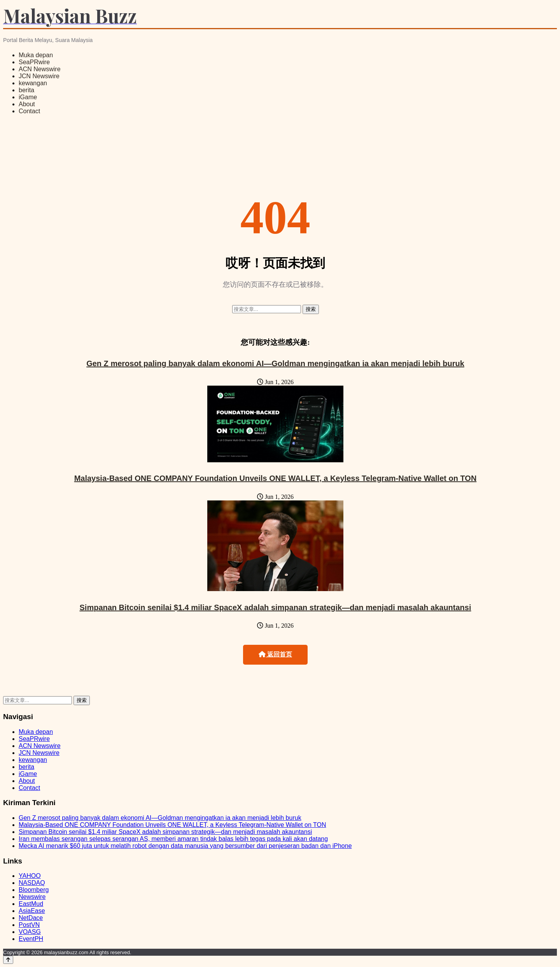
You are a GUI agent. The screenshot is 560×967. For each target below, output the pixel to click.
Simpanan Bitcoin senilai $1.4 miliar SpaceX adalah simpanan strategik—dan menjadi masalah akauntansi (275, 607)
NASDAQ (32, 883)
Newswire (32, 897)
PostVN (29, 925)
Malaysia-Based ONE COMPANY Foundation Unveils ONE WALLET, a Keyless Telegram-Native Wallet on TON (276, 478)
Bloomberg (34, 890)
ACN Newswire (40, 69)
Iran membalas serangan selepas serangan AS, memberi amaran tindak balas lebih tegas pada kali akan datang (173, 839)
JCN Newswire (39, 76)
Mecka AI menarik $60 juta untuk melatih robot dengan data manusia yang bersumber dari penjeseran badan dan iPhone (185, 846)
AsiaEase (32, 911)
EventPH (31, 939)
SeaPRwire (34, 62)
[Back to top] (8, 960)
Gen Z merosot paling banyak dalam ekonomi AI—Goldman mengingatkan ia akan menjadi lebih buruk (275, 363)
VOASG (30, 932)
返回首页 (275, 654)
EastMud (31, 904)
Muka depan (36, 55)
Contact (29, 111)
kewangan (33, 83)
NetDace (31, 918)
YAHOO (30, 876)
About (27, 104)
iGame (28, 97)
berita (26, 90)
